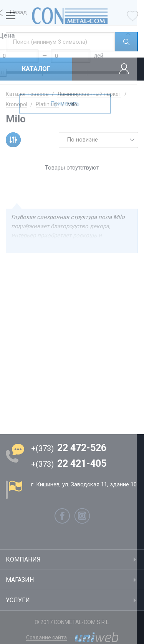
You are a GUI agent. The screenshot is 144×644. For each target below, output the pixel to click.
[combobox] (98, 140)
